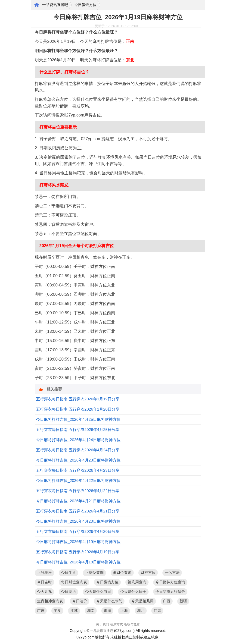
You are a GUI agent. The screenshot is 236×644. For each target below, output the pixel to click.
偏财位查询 (122, 573)
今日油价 (80, 601)
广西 (167, 601)
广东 (41, 611)
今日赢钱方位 (85, 5)
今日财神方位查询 (170, 582)
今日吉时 (44, 582)
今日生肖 (68, 573)
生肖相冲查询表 (50, 601)
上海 (124, 611)
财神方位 (148, 573)
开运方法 (172, 573)
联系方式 (116, 624)
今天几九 (44, 592)
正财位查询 (94, 573)
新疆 (183, 601)
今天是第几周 (143, 601)
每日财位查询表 (74, 582)
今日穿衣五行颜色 (170, 592)
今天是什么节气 (109, 601)
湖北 (141, 611)
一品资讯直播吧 (55, 5)
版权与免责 (132, 624)
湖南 (91, 611)
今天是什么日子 (133, 592)
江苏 (74, 611)
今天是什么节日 (98, 592)
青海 (107, 611)
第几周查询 (137, 582)
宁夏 (57, 611)
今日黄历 (68, 592)
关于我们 (102, 624)
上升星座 (44, 573)
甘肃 (157, 611)
